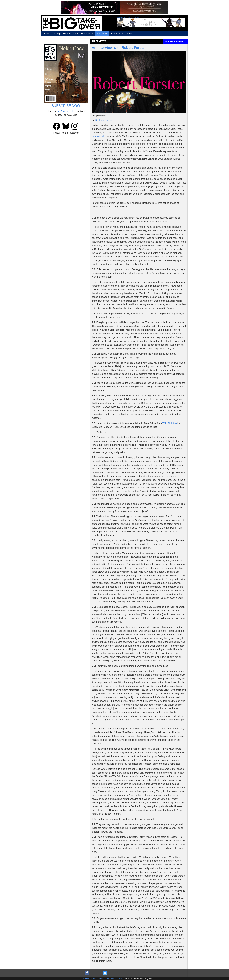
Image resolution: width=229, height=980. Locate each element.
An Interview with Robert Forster (119, 48)
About (79, 979)
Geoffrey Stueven (104, 120)
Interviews (102, 34)
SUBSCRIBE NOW (66, 106)
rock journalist (99, 136)
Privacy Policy (116, 979)
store (66, 111)
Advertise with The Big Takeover (128, 17)
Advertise (86, 979)
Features (115, 34)
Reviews (86, 34)
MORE (175, 42)
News (46, 34)
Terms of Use (104, 979)
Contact (94, 979)
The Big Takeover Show (65, 34)
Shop (129, 34)
